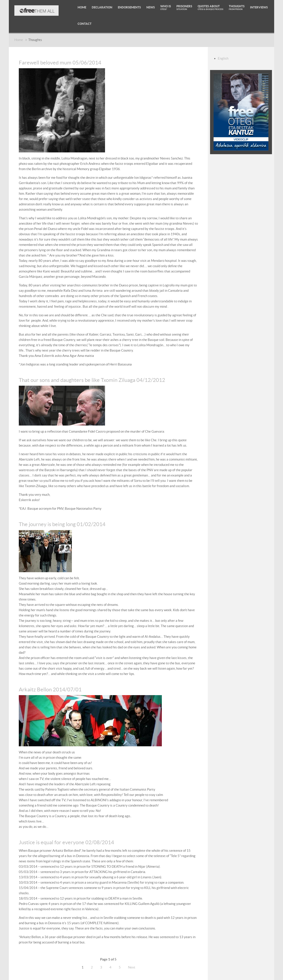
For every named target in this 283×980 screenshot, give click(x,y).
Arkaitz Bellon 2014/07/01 (50, 689)
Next (132, 967)
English (223, 58)
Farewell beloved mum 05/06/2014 (60, 63)
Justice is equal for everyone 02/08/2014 (66, 842)
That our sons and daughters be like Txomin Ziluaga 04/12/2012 (92, 380)
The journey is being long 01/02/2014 (62, 524)
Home (19, 40)
